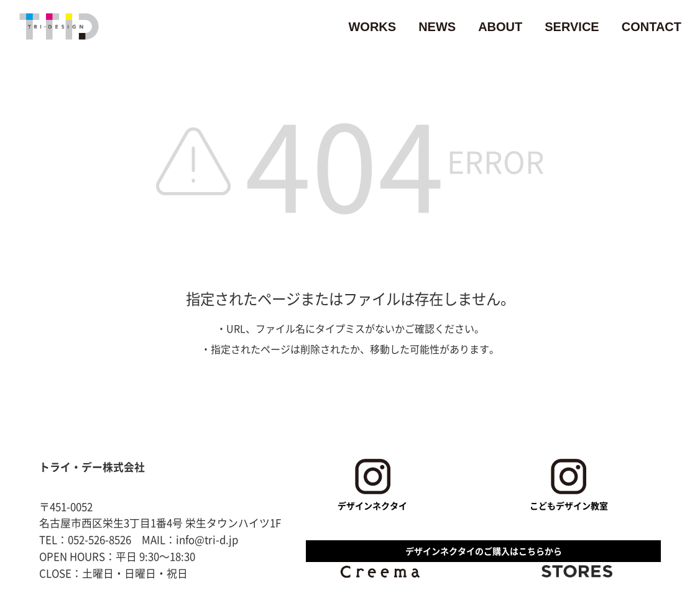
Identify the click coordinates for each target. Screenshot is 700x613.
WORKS (372, 27)
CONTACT (652, 27)
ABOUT (500, 27)
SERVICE (572, 27)
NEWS (437, 27)
